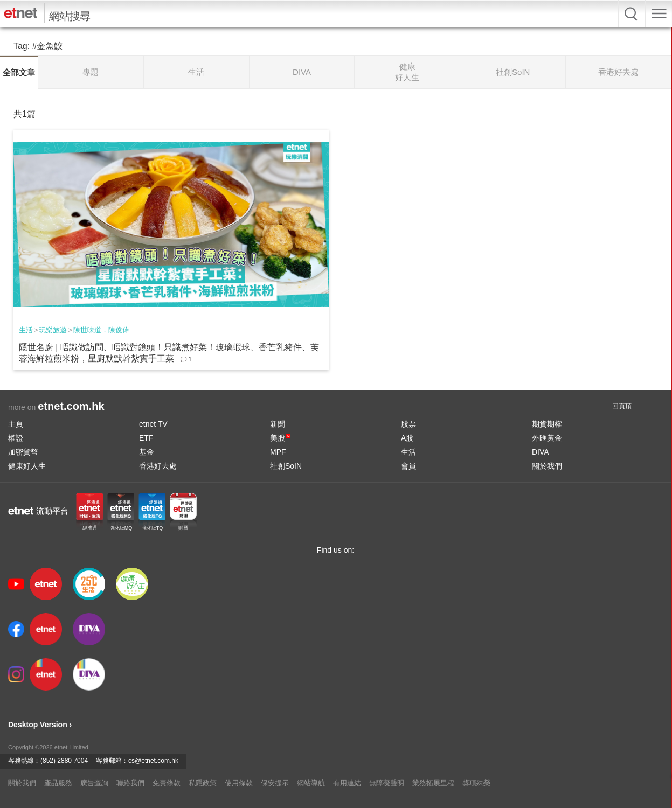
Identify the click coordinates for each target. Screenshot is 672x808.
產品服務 (58, 783)
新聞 (278, 424)
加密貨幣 (23, 452)
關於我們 (547, 466)
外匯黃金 (547, 438)
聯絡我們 (130, 783)
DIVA (541, 452)
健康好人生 (27, 466)
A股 (407, 438)
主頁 (16, 424)
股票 (408, 424)
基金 (147, 452)
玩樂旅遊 (53, 330)
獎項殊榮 (476, 783)
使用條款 (239, 783)
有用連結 (347, 783)
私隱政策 (203, 783)
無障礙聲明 (387, 783)
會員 (408, 466)
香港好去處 (158, 466)
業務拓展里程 (433, 783)
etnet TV (153, 424)
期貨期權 (547, 424)
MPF (278, 452)
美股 (280, 438)
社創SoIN (286, 466)
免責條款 (167, 783)
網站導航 (311, 783)
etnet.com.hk (71, 406)
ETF (146, 438)
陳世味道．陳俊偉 (101, 330)
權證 (16, 438)
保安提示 (275, 783)
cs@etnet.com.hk (153, 761)
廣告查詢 (94, 783)
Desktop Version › (40, 725)
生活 (26, 330)
